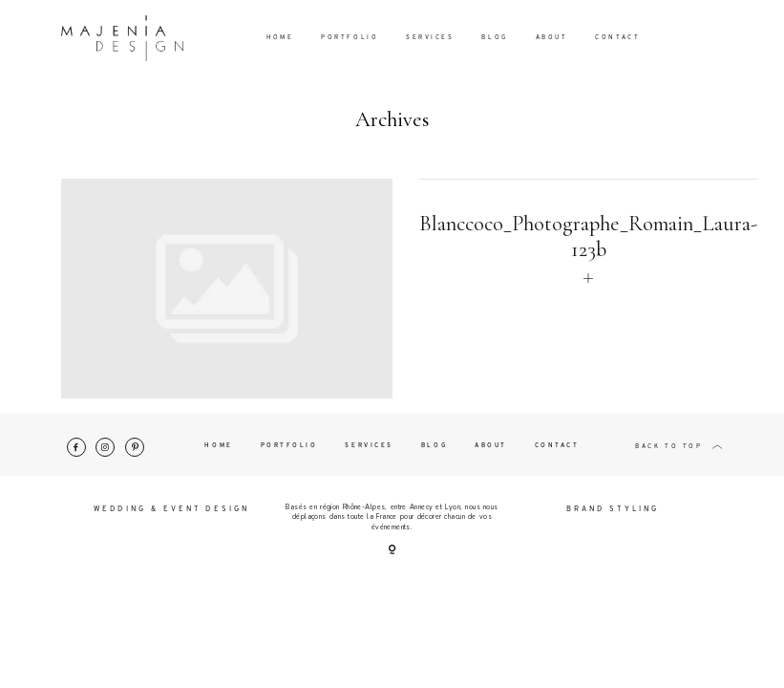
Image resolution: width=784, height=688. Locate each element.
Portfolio (350, 38)
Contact (617, 38)
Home (280, 38)
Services (430, 38)
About (552, 38)
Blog (494, 38)
